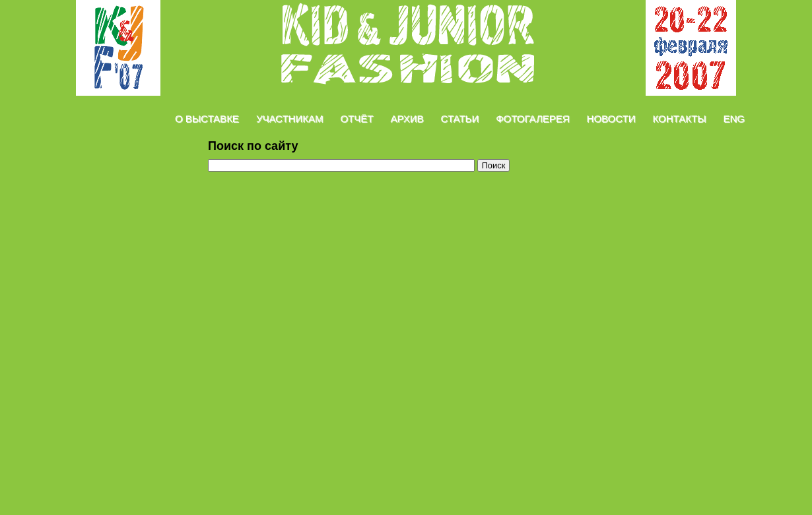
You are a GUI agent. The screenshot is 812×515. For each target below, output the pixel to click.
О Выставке (207, 119)
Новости (611, 119)
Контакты (680, 119)
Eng (734, 119)
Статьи (460, 119)
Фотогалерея (532, 119)
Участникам (290, 119)
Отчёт (356, 119)
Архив (407, 119)
